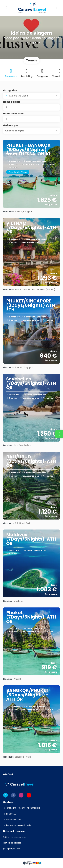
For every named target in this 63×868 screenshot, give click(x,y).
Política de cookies (12, 843)
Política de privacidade (14, 837)
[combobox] (31, 119)
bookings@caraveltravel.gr (19, 825)
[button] (31, 131)
